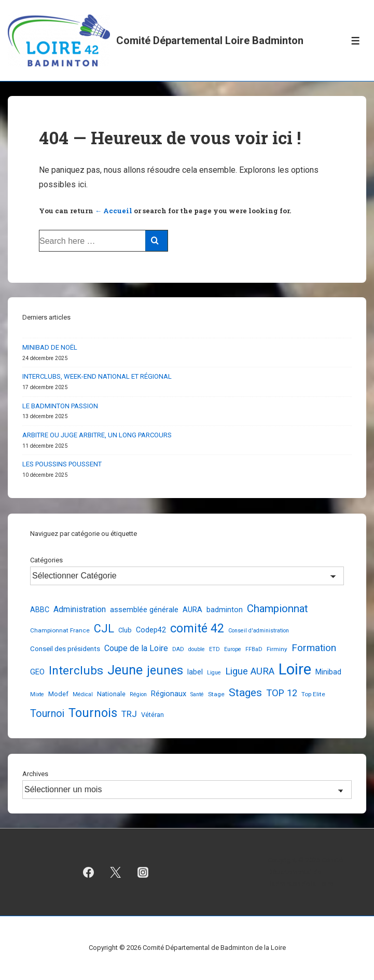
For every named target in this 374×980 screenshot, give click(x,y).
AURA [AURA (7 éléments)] (192, 610)
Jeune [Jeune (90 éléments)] (125, 670)
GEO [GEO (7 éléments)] (37, 672)
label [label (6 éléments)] (195, 672)
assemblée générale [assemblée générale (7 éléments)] (144, 610)
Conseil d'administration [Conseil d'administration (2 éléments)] (259, 631)
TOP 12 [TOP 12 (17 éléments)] (282, 693)
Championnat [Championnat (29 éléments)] (278, 609)
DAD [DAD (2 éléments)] (178, 649)
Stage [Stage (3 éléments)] (216, 694)
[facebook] (88, 872)
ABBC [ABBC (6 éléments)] (40, 610)
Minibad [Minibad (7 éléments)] (328, 672)
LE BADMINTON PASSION (60, 406)
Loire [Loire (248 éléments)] (295, 669)
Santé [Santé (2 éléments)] (197, 694)
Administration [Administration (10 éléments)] (80, 609)
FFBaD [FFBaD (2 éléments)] (254, 649)
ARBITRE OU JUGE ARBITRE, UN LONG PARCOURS (97, 435)
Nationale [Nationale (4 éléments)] (111, 694)
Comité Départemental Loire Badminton (210, 40)
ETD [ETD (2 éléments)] (214, 649)
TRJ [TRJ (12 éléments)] (129, 714)
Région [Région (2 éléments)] (138, 694)
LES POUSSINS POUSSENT (62, 464)
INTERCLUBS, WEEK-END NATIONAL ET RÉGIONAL (97, 376)
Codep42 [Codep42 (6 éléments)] (151, 630)
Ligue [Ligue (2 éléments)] (214, 673)
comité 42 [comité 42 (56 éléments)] (197, 629)
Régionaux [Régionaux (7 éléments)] (169, 694)
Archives (35, 774)
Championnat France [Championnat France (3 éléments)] (60, 630)
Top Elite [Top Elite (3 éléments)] (313, 694)
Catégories (46, 560)
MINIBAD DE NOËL (50, 347)
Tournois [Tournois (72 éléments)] (93, 713)
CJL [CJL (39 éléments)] (104, 629)
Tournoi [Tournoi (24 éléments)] (47, 714)
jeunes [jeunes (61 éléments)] (165, 670)
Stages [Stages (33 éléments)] (245, 693)
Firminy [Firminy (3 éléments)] (277, 649)
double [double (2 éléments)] (197, 649)
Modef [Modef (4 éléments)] (58, 694)
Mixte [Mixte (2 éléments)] (37, 694)
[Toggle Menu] (356, 41)
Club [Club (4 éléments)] (125, 630)
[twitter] (116, 872)
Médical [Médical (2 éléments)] (83, 694)
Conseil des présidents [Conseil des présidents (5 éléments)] (65, 648)
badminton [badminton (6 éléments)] (225, 610)
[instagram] (143, 872)
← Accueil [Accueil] (114, 211)
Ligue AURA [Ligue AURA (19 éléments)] (250, 671)
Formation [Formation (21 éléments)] (314, 648)
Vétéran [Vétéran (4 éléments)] (153, 715)
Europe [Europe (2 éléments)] (233, 649)
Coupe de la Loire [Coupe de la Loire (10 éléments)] (136, 648)
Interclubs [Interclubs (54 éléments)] (76, 671)
